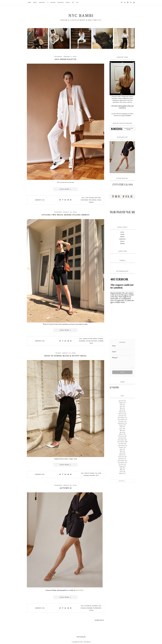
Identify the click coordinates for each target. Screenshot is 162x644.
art (73, 3)
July (121, 404)
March (121, 412)
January (121, 401)
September (121, 423)
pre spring (93, 200)
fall (100, 606)
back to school (90, 473)
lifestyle (122, 243)
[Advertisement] (123, 322)
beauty (122, 234)
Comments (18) (40, 608)
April (121, 410)
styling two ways (92, 341)
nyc (77, 3)
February (121, 414)
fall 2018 (98, 473)
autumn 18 (88, 606)
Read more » (66, 189)
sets (97, 476)
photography (97, 608)
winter (91, 202)
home (29, 3)
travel (68, 3)
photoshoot (85, 200)
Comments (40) (40, 474)
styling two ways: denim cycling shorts (66, 215)
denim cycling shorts (90, 339)
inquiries (42, 3)
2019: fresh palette (66, 59)
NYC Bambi (87, 642)
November (121, 419)
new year (98, 198)
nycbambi (82, 341)
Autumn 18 (66, 488)
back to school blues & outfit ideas (66, 356)
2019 (87, 198)
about (35, 3)
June (121, 406)
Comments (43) (40, 200)
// (48, 3)
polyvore (92, 476)
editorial (95, 606)
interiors (61, 3)
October (121, 421)
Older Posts (99, 620)
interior (122, 241)
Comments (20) (40, 341)
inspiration (122, 239)
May (121, 408)
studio (99, 200)
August (121, 403)
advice (122, 232)
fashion (53, 3)
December (121, 418)
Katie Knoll (80, 590)
